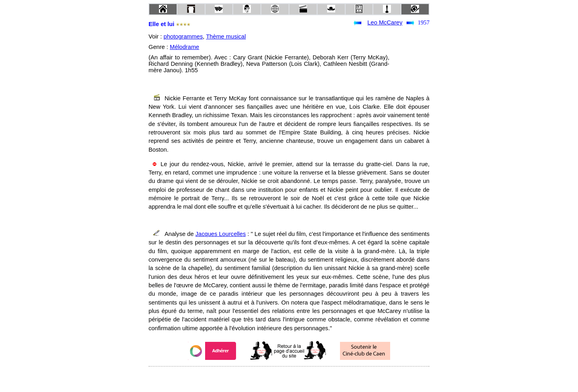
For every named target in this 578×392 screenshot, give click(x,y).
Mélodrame (184, 47)
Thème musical (226, 37)
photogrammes (183, 37)
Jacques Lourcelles (221, 234)
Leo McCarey (385, 22)
